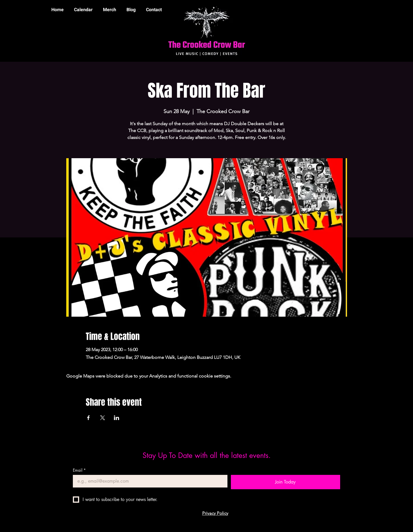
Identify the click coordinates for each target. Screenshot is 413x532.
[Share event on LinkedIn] (117, 418)
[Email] (148, 481)
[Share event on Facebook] (88, 418)
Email (79, 470)
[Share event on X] (103, 418)
